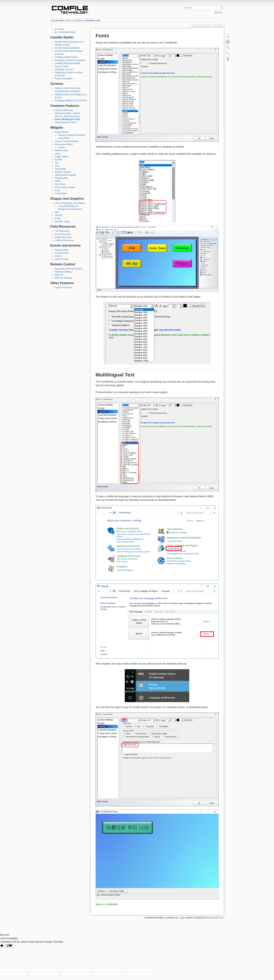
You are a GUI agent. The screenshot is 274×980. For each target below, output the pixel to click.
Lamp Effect (64, 138)
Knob (57, 190)
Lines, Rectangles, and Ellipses (70, 203)
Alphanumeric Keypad (65, 175)
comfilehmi (78, 21)
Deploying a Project (64, 69)
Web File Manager (64, 278)
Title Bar (59, 215)
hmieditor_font (93, 21)
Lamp (57, 154)
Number (59, 160)
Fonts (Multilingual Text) (67, 119)
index (67, 21)
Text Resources (62, 231)
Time (57, 166)
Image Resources (63, 237)
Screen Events (62, 253)
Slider (57, 181)
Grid (57, 212)
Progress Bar (61, 178)
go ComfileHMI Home (65, 32)
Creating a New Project (66, 57)
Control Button (62, 132)
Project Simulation (64, 79)
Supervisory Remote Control (68, 269)
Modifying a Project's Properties (70, 60)
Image (58, 218)
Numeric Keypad (63, 172)
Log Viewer (60, 184)
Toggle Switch (61, 157)
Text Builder (60, 169)
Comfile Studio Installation (67, 48)
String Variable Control (66, 122)
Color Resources (63, 234)
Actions (61, 147)
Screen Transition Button (67, 141)
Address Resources (64, 240)
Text (57, 163)
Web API (59, 275)
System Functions (63, 288)
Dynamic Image (62, 222)
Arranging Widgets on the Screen (71, 101)
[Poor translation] (9, 946)
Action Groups (62, 259)
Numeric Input (61, 150)
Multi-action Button (64, 144)
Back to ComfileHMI (107, 904)
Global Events (61, 250)
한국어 (218, 13)
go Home (59, 29)
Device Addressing (64, 110)
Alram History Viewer (65, 187)
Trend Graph (61, 193)
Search (222, 8)
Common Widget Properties (71, 135)
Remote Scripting (63, 272)
